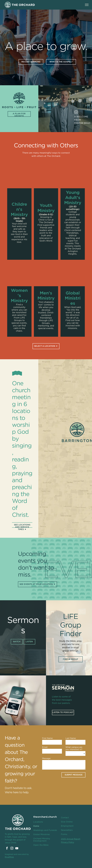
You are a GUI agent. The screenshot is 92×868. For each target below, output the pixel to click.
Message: (46, 758)
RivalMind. (9, 857)
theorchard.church (45, 817)
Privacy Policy (68, 842)
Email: (45, 747)
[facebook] (7, 849)
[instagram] (12, 849)
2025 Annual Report (71, 839)
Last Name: (71, 738)
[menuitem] (45, 822)
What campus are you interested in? (74, 748)
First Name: (48, 738)
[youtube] (17, 849)
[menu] (87, 5)
